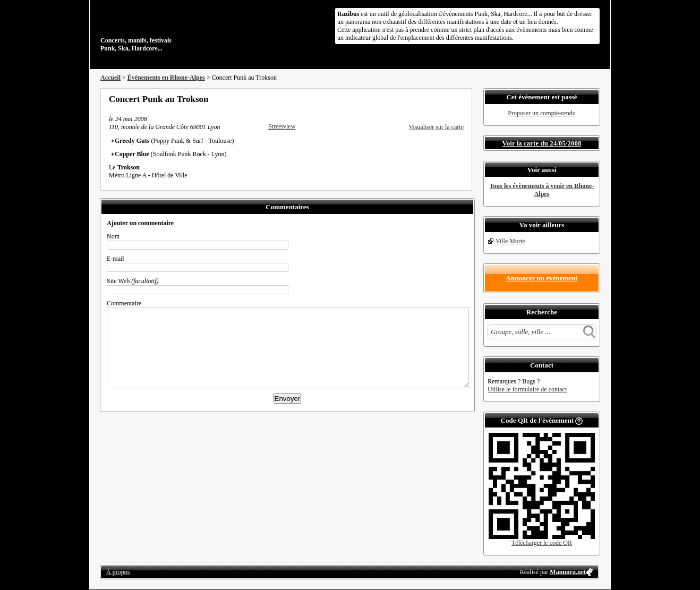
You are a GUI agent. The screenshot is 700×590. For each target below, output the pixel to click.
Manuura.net (568, 572)
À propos (118, 572)
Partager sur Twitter (431, 99)
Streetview (282, 126)
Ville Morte (510, 241)
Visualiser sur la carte (436, 127)
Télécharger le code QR (542, 543)
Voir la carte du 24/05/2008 (542, 143)
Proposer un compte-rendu (541, 113)
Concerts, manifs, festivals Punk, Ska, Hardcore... (169, 29)
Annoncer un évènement (542, 278)
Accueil (110, 78)
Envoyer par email (446, 99)
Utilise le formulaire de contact (527, 389)
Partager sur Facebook (417, 99)
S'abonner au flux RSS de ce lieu (460, 99)
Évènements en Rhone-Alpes (166, 78)
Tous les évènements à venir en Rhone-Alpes (542, 190)
